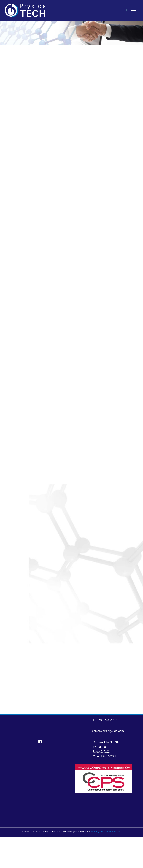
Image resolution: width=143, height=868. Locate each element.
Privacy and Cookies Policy (106, 832)
